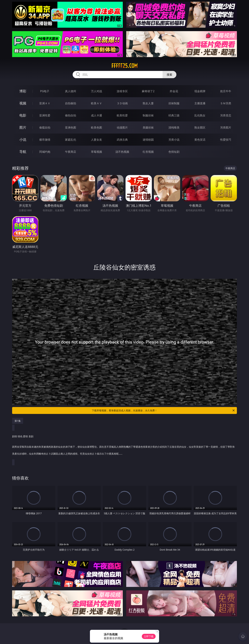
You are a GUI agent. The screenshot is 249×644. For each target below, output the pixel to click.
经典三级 (174, 115)
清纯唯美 (174, 127)
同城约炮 (45, 152)
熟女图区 (200, 127)
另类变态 (226, 115)
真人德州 (71, 91)
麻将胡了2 (148, 91)
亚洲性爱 (45, 115)
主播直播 (200, 103)
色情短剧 (174, 152)
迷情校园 (148, 140)
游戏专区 (122, 91)
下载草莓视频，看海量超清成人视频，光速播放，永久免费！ (163, 410)
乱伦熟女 (200, 115)
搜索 (169, 75)
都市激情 (45, 140)
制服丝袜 (148, 115)
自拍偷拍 (71, 103)
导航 (23, 152)
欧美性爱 (122, 115)
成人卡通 (96, 115)
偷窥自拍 (45, 127)
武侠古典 (122, 140)
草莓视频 (96, 152)
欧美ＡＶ (96, 103)
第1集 (18, 421)
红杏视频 (148, 152)
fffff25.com (124, 66)
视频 (23, 103)
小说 (23, 140)
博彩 (23, 91)
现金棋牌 (200, 91)
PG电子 (45, 91)
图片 (23, 127)
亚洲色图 (71, 127)
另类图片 (226, 127)
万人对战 (96, 91)
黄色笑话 (200, 140)
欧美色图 (96, 127)
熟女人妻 (148, 103)
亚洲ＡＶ (45, 103)
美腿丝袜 (148, 127)
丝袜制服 (174, 103)
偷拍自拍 (71, 115)
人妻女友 (96, 140)
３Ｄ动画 (122, 103)
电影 (23, 115)
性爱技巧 (226, 140)
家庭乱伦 (71, 140)
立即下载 (149, 636)
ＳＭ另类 (226, 103)
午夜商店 (71, 152)
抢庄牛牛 (226, 91)
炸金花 (174, 91)
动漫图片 (122, 127)
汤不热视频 (122, 152)
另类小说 (174, 140)
